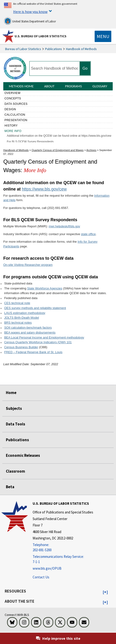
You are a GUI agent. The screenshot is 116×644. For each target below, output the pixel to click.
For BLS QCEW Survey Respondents (30, 142)
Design (10, 109)
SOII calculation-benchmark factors (28, 328)
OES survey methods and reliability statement (35, 308)
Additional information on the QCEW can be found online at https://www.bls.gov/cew (59, 136)
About (49, 86)
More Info (13, 131)
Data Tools (15, 424)
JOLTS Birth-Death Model (22, 318)
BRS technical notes (18, 323)
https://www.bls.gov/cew (44, 189)
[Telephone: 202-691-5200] (63, 548)
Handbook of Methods (81, 49)
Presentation (16, 120)
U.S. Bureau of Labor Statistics (41, 36)
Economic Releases (23, 455)
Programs (73, 86)
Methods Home (21, 86)
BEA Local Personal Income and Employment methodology (44, 337)
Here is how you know (30, 12)
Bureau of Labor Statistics (23, 49)
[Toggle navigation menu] (103, 36)
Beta (10, 487)
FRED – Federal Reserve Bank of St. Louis (33, 352)
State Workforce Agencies (44, 288)
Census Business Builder (21, 347)
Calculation (15, 115)
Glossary (100, 86)
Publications (54, 49)
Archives (91, 150)
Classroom (15, 471)
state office (88, 234)
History (11, 126)
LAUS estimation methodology (25, 313)
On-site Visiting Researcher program (28, 265)
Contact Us (41, 577)
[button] (105, 592)
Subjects (14, 408)
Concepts (13, 98)
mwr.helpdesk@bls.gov (64, 226)
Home (11, 393)
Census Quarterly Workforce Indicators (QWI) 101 (38, 342)
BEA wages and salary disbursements (30, 333)
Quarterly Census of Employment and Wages (58, 150)
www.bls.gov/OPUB (47, 568)
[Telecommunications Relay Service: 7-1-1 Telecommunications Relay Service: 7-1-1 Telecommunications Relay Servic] (63, 559)
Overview (12, 93)
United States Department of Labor (30, 21)
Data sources (16, 104)
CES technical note (17, 303)
